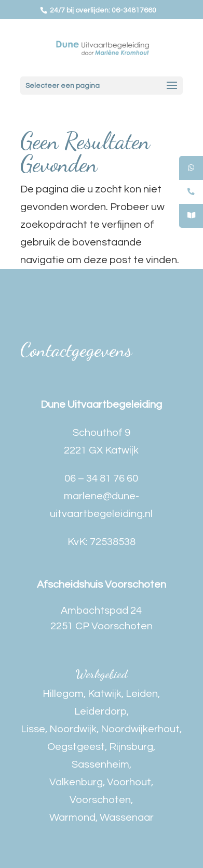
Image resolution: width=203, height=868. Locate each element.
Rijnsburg (131, 747)
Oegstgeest (76, 747)
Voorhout (129, 782)
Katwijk (105, 694)
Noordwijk (73, 729)
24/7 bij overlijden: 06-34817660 (102, 10)
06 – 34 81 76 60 (101, 478)
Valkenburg (76, 782)
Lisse (33, 729)
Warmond (72, 818)
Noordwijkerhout (140, 729)
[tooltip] (191, 168)
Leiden (142, 694)
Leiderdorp (100, 711)
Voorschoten (100, 800)
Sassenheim (100, 765)
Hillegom (63, 694)
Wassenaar (127, 818)
